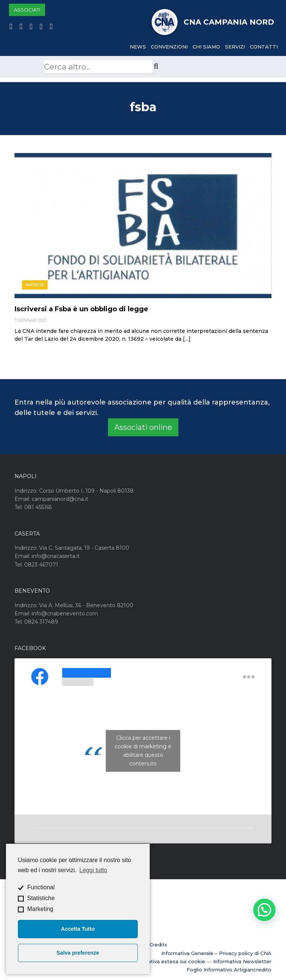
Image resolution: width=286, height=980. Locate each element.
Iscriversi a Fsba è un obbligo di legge (81, 309)
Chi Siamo (206, 47)
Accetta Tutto (78, 929)
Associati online (143, 427)
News (138, 47)
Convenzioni (169, 47)
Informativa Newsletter (242, 961)
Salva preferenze (78, 953)
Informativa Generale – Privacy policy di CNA (216, 953)
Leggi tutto (93, 870)
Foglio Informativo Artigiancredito (229, 970)
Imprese (35, 285)
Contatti (264, 47)
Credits (158, 945)
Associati (27, 10)
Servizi (235, 47)
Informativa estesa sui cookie (168, 961)
